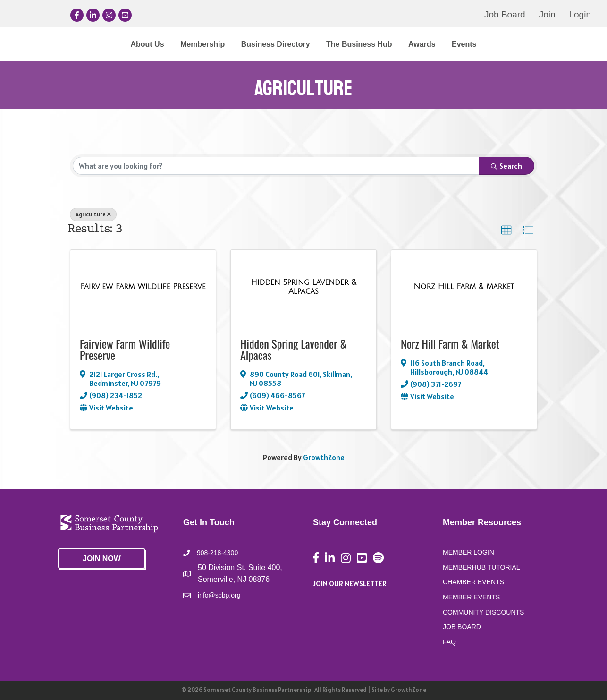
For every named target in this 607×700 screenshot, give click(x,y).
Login (580, 14)
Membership (125, 44)
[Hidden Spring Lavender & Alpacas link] (303, 287)
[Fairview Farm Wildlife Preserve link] (143, 287)
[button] (506, 231)
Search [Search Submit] (506, 166)
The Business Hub (437, 44)
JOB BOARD (462, 627)
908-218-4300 (217, 553)
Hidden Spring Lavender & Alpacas (294, 350)
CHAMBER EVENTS (473, 582)
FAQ (449, 642)
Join (547, 14)
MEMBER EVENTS (471, 598)
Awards (500, 44)
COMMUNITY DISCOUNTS (483, 613)
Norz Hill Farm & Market (450, 344)
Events (542, 44)
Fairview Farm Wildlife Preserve (125, 350)
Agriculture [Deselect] (93, 215)
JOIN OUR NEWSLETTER (350, 584)
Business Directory (198, 44)
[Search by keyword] (276, 166)
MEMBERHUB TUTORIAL (481, 567)
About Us (69, 44)
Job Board (505, 14)
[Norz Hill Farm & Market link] (464, 287)
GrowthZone (324, 457)
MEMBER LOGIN (468, 553)
